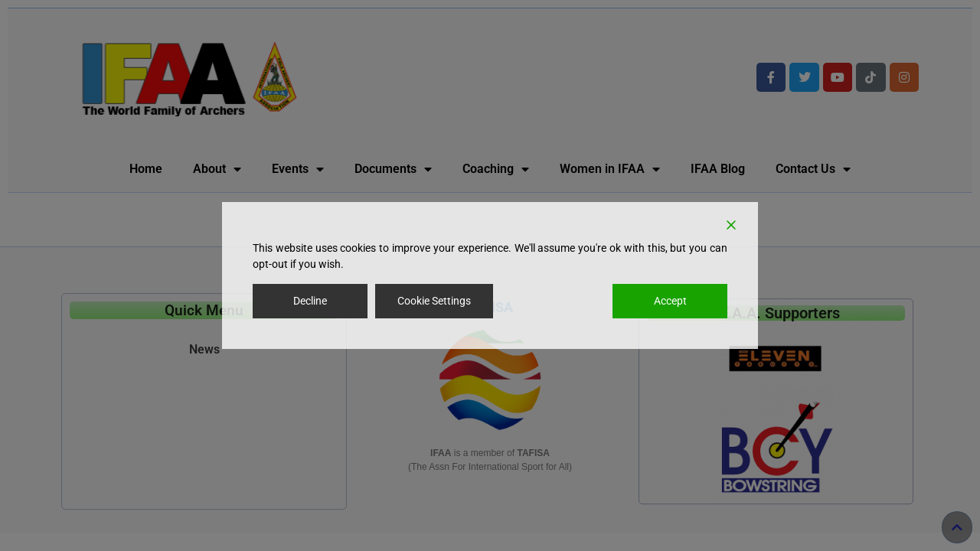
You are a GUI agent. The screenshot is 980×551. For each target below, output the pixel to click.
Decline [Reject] (310, 301)
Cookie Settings (434, 301)
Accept (670, 301)
